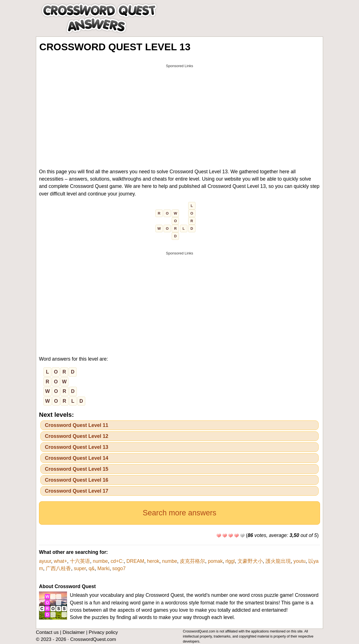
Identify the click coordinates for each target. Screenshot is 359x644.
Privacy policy (103, 632)
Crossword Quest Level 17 (77, 491)
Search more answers (180, 513)
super (80, 568)
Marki (103, 568)
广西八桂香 (58, 568)
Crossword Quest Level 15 (77, 469)
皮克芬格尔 (192, 561)
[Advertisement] (179, 110)
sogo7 (119, 568)
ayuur (45, 561)
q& (92, 568)
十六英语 (80, 561)
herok (153, 561)
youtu (299, 561)
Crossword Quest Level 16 (77, 480)
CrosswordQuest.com (93, 639)
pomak (215, 561)
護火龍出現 (278, 561)
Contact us (47, 632)
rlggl (230, 561)
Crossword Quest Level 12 (77, 436)
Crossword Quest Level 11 (77, 425)
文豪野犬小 (250, 561)
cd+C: (117, 561)
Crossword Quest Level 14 (77, 458)
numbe (100, 561)
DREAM (135, 561)
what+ (60, 561)
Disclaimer (74, 632)
